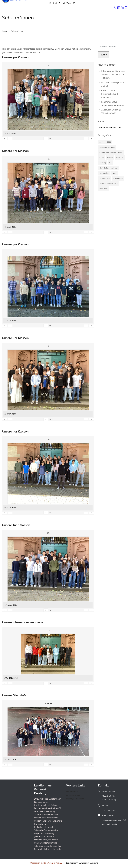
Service (110, 5)
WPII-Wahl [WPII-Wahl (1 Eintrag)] (103, 189)
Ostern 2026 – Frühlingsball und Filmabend (110, 94)
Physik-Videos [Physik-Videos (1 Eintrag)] (105, 178)
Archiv (118, 5)
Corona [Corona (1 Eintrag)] (110, 158)
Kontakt (53, 9)
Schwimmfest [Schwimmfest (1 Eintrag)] (118, 178)
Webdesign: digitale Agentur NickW (46, 863)
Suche (104, 55)
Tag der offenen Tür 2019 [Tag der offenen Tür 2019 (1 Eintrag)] (108, 183)
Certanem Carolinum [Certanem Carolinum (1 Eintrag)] (107, 147)
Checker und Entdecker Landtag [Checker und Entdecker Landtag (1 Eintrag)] (111, 152)
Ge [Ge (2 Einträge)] (110, 163)
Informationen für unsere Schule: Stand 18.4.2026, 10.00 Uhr (113, 74)
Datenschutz (72, 792)
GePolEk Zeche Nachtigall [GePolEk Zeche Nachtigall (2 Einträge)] (109, 168)
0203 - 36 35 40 (109, 811)
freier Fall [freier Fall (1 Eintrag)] (120, 158)
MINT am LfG (69, 9)
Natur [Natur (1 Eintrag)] (115, 173)
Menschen (70, 5)
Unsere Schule (56, 5)
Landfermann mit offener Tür (91, 5)
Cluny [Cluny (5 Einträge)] (102, 158)
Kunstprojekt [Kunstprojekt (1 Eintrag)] (104, 173)
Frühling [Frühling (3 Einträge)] (103, 163)
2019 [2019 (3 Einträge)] (101, 142)
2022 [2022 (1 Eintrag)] (109, 142)
